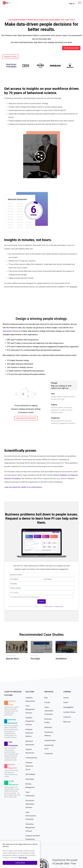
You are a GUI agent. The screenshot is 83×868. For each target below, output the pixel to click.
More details (23, 858)
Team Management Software (30, 709)
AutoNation (61, 659)
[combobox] (41, 593)
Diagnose (63, 421)
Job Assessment (31, 758)
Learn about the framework (26, 418)
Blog (46, 698)
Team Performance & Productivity (31, 816)
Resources (49, 692)
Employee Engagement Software (30, 721)
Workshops (48, 727)
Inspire (63, 408)
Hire (63, 396)
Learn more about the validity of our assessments (23, 487)
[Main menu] (80, 3)
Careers (66, 698)
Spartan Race (12, 659)
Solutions (30, 692)
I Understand (20, 863)
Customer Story (11, 656)
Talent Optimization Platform (13, 693)
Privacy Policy (59, 607)
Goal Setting (30, 779)
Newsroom (67, 722)
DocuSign (35, 659)
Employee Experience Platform (29, 733)
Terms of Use (48, 607)
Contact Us (67, 717)
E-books (47, 702)
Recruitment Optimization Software (30, 804)
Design (63, 386)
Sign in (72, 4)
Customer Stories (69, 712)
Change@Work (68, 707)
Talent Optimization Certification (49, 711)
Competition (49, 754)
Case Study (34, 656)
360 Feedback (30, 774)
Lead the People (50, 740)
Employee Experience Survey (29, 766)
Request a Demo (10, 57)
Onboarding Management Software (30, 828)
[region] (20, 855)
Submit (42, 601)
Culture (66, 702)
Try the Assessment (71, 48)
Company (67, 692)
